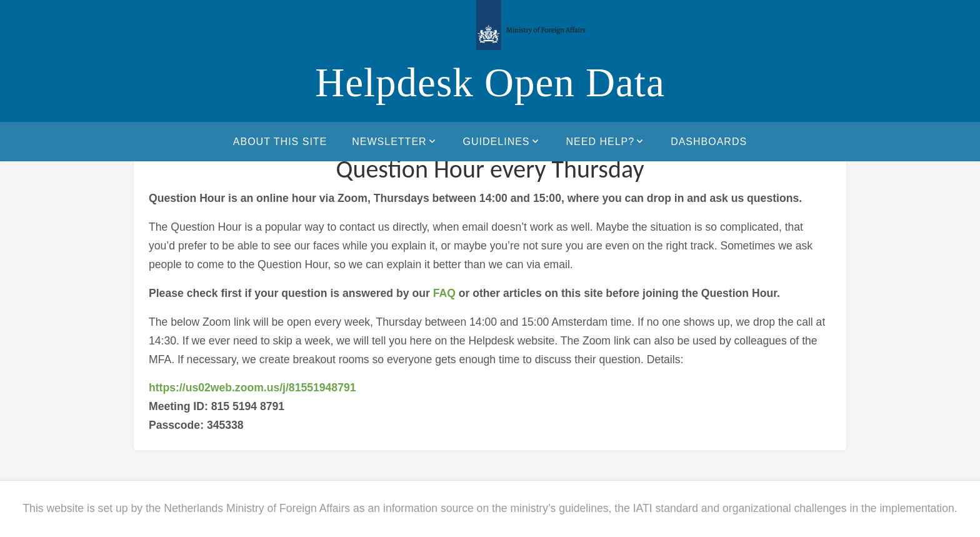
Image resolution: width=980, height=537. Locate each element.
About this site (280, 142)
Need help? (606, 141)
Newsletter (395, 141)
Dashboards (709, 142)
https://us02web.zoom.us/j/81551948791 (252, 388)
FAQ (444, 293)
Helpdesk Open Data (490, 83)
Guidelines (502, 141)
